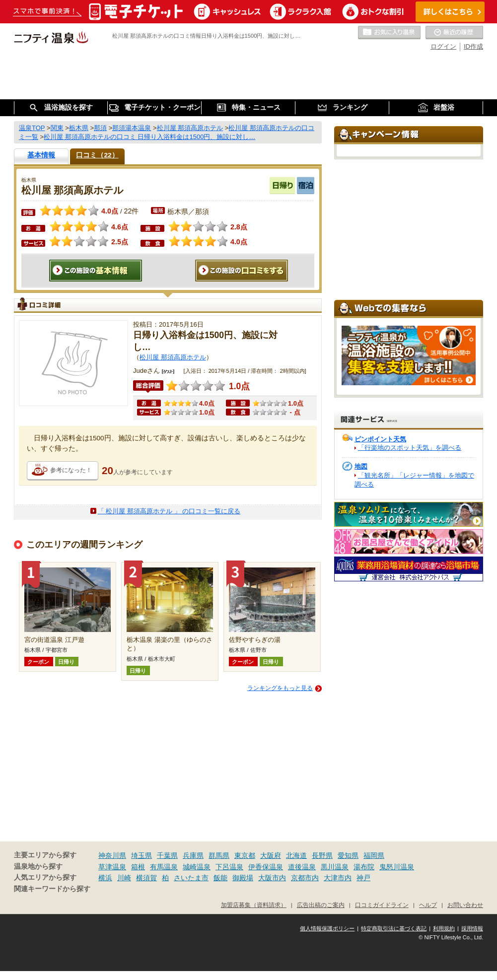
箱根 (138, 867)
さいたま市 (191, 878)
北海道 (296, 855)
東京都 (245, 855)
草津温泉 (112, 867)
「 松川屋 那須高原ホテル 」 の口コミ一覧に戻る (169, 511)
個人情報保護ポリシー (327, 928)
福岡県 (374, 855)
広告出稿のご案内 (321, 905)
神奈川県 (112, 855)
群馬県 (219, 855)
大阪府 (271, 855)
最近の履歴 (454, 33)
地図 (361, 466)
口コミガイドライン (382, 905)
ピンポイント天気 (380, 439)
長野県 (322, 855)
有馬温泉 (164, 867)
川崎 (124, 878)
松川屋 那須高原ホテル (173, 357)
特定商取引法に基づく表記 (394, 928)
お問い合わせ (465, 905)
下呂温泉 (229, 867)
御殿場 (243, 878)
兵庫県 (193, 855)
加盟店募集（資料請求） (254, 905)
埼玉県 (142, 855)
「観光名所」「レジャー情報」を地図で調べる (414, 480)
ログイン (443, 46)
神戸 (363, 878)
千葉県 (167, 855)
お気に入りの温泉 (389, 33)
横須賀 (146, 878)
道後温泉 (302, 867)
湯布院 (364, 867)
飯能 (220, 878)
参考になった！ (71, 470)
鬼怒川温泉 (397, 867)
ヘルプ (428, 905)
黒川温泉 (335, 867)
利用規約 (444, 928)
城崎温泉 (197, 867)
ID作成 (473, 46)
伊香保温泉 (266, 867)
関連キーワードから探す (52, 889)
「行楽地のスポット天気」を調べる (410, 448)
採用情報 (472, 928)
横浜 (105, 878)
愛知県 (348, 855)
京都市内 (305, 878)
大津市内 (338, 878)
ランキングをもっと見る (280, 688)
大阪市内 (272, 878)
